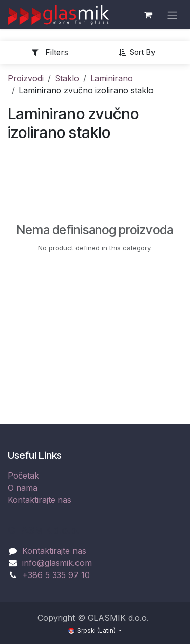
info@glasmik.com (57, 563)
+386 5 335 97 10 (56, 575)
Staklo (67, 78)
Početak (23, 476)
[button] (141, 52)
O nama (23, 488)
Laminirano (111, 78)
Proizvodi (26, 78)
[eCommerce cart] (148, 15)
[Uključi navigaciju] (172, 15)
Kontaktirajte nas (40, 500)
